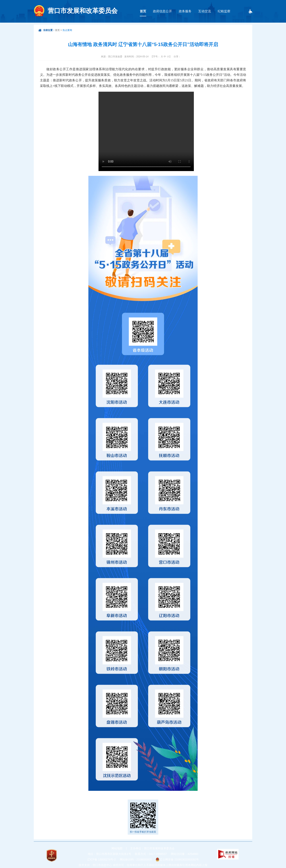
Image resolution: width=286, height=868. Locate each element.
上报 (205, 865)
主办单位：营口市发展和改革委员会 (152, 848)
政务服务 (185, 11)
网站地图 (117, 848)
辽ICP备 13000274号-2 (101, 859)
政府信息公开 (162, 11)
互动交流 (205, 11)
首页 (143, 11)
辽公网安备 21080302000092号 (179, 859)
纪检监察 (224, 11)
